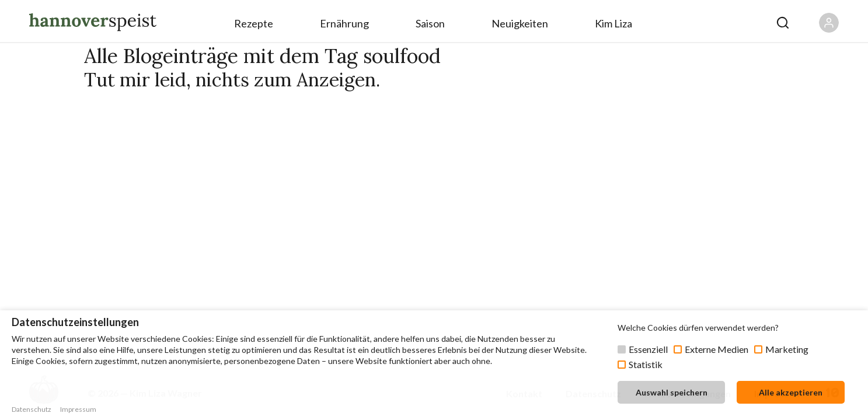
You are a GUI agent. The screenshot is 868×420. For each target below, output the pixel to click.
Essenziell (648, 349)
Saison (430, 23)
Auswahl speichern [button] (672, 392)
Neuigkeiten (520, 23)
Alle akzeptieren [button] (791, 392)
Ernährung (344, 23)
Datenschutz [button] (32, 409)
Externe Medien (717, 349)
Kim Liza (613, 23)
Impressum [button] (78, 409)
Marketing (787, 349)
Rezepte (254, 23)
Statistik (646, 364)
